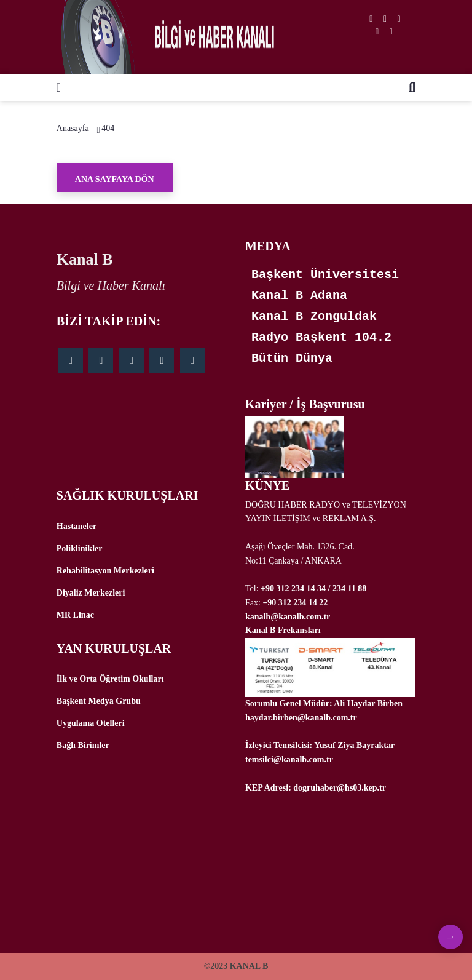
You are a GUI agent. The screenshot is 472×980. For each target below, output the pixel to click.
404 (108, 128)
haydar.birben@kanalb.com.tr (301, 718)
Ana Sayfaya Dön (115, 179)
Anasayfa (73, 128)
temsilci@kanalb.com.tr (289, 759)
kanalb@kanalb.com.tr (288, 617)
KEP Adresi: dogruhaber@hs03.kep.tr (316, 788)
